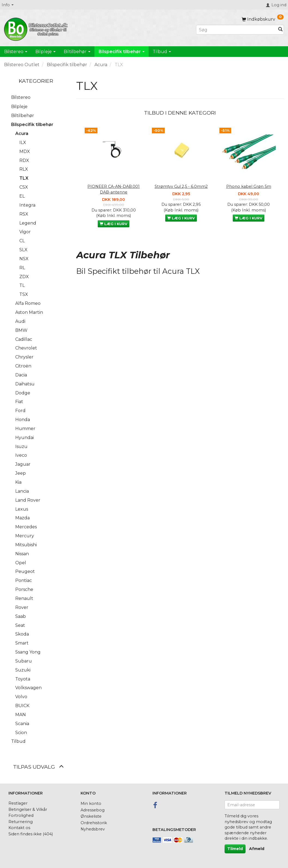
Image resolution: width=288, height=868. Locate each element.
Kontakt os (19, 828)
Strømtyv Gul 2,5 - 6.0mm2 (181, 186)
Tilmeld (235, 849)
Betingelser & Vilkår (28, 809)
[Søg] (280, 30)
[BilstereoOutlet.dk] (37, 28)
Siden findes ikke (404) (31, 834)
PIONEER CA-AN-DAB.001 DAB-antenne (114, 189)
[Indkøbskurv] (263, 19)
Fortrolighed (21, 815)
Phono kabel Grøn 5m (249, 186)
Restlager (18, 803)
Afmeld (257, 849)
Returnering (21, 822)
